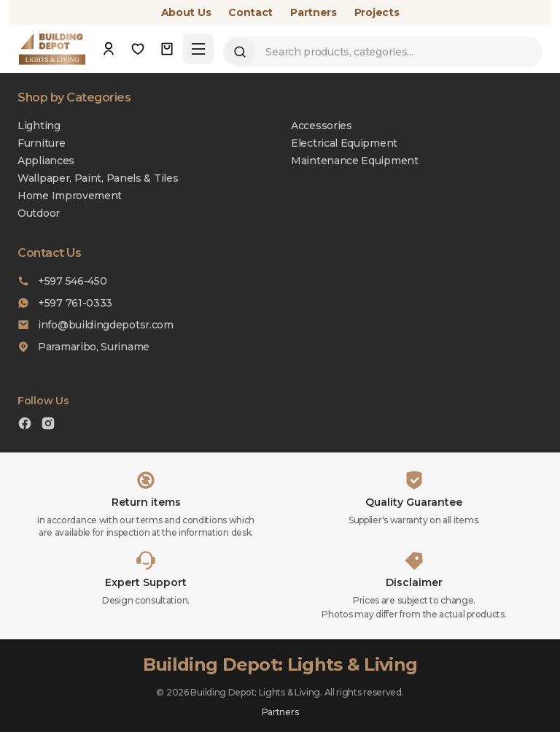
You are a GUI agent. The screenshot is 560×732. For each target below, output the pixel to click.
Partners (314, 12)
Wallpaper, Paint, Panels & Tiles (98, 178)
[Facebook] (25, 425)
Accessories (322, 126)
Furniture (41, 143)
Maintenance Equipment (355, 161)
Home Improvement (70, 196)
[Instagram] (48, 425)
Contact (250, 12)
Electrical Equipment (344, 143)
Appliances (46, 161)
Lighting (39, 126)
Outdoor (39, 213)
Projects (377, 12)
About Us (186, 12)
